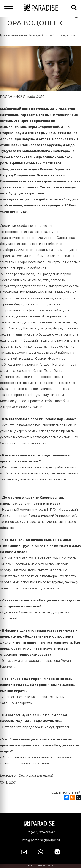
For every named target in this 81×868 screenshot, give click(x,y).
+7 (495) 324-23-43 (41, 832)
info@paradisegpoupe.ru (41, 840)
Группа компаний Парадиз (21, 35)
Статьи (47, 35)
